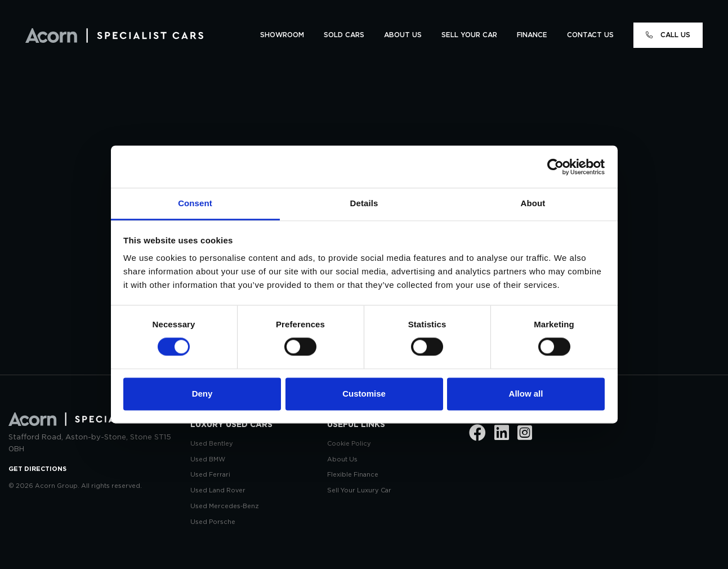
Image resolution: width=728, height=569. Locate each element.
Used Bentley (212, 444)
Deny (202, 394)
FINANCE (532, 35)
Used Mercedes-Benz (225, 506)
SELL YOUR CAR (469, 35)
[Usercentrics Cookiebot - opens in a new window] (555, 167)
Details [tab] (364, 203)
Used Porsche (213, 522)
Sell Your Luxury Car (359, 490)
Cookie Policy (349, 444)
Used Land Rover (218, 490)
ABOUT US (403, 35)
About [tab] (533, 203)
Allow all (526, 394)
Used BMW (208, 459)
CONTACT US (590, 35)
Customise (364, 394)
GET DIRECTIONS (37, 469)
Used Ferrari (210, 475)
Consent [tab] (195, 203)
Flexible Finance (353, 475)
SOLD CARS (344, 35)
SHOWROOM (282, 35)
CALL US (668, 35)
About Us (342, 459)
